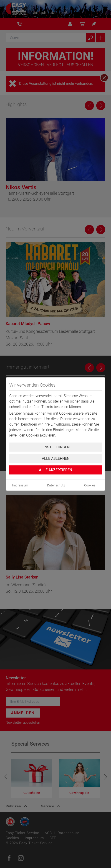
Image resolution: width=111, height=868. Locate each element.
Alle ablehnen (56, 459)
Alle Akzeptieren (55, 470)
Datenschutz (56, 485)
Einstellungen (56, 447)
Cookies (90, 485)
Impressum (20, 485)
